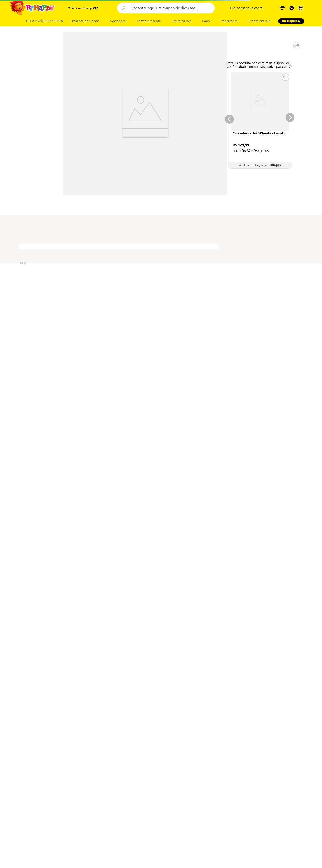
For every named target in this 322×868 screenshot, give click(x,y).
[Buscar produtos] (124, 8)
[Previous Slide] (229, 118)
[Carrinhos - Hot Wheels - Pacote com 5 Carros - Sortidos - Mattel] (260, 120)
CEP (96, 8)
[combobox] (166, 8)
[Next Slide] (291, 118)
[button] (95, 8)
